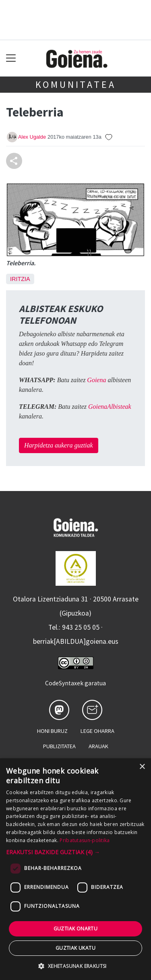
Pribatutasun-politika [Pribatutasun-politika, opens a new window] (85, 840)
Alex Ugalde (32, 137)
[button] (75, 852)
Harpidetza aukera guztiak (59, 445)
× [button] (142, 767)
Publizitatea (59, 746)
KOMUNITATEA (76, 84)
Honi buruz (52, 731)
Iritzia (20, 279)
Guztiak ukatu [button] (75, 948)
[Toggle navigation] (11, 58)
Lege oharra (97, 731)
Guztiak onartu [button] (76, 929)
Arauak (98, 746)
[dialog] (75, 869)
